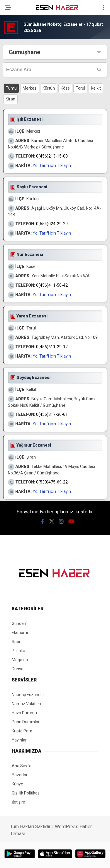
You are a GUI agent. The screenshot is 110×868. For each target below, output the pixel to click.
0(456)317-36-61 (52, 414)
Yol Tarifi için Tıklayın (52, 165)
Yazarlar (20, 775)
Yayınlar (19, 740)
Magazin (20, 660)
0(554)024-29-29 (52, 224)
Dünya (18, 669)
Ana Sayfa (22, 766)
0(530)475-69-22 (52, 482)
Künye (17, 784)
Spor (16, 642)
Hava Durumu (24, 713)
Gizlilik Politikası (26, 793)
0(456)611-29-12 (52, 347)
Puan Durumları (26, 722)
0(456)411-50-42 (52, 285)
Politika (18, 651)
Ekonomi (20, 633)
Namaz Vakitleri (26, 704)
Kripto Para (22, 731)
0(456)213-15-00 (52, 156)
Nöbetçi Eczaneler (28, 695)
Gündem (20, 623)
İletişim (18, 802)
